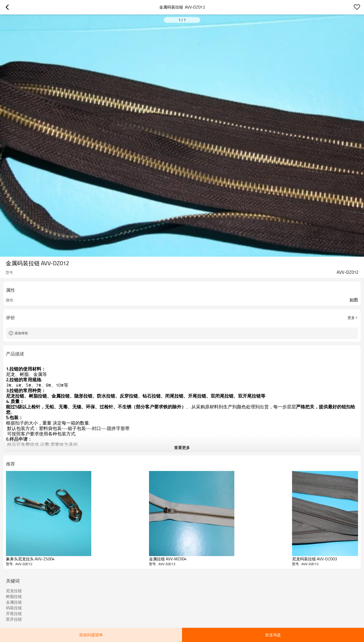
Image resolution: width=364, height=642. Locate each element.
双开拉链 (14, 619)
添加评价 (21, 333)
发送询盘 (273, 635)
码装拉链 (14, 608)
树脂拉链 (14, 596)
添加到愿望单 (91, 635)
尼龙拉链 (14, 591)
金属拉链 (14, 602)
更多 (351, 318)
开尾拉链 (14, 614)
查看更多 (182, 447)
